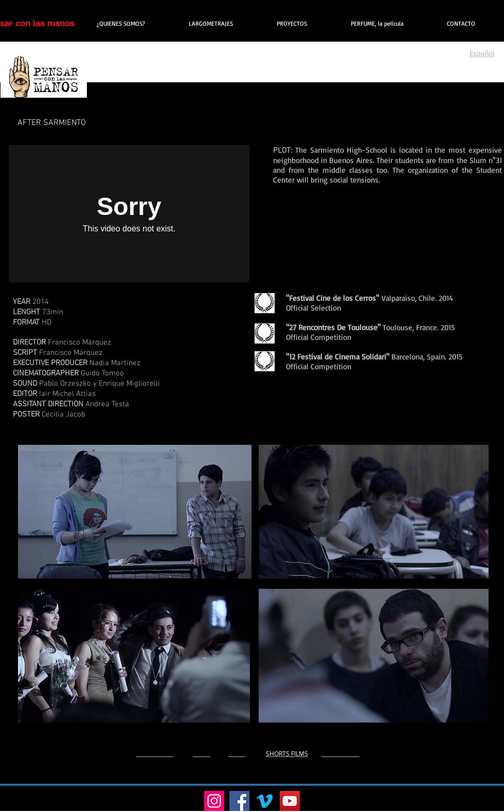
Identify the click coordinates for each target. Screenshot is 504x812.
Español (482, 53)
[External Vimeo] (129, 214)
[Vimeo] (265, 801)
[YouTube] (290, 801)
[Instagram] (214, 801)
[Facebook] (239, 801)
